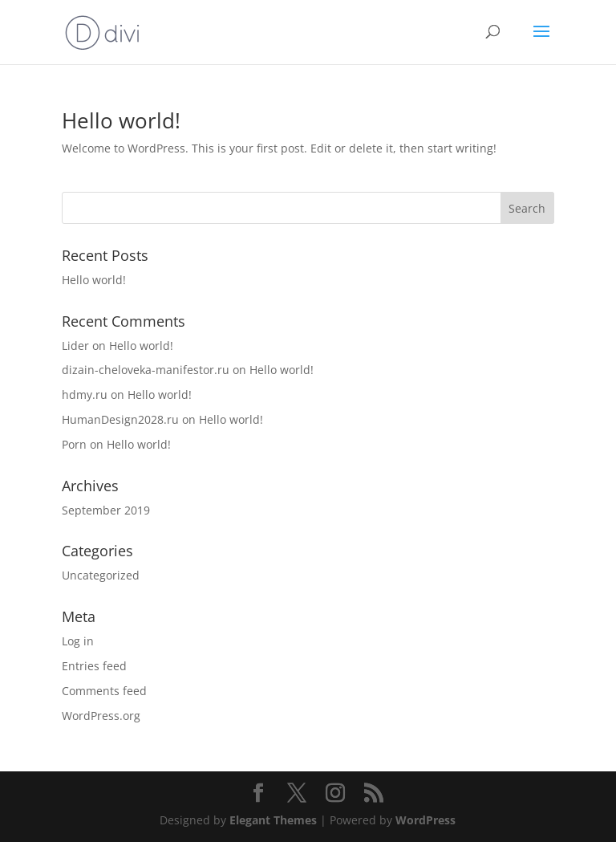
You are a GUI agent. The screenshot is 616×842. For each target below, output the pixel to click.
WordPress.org (101, 716)
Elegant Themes (273, 820)
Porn (74, 444)
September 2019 (106, 510)
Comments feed (104, 691)
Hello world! (121, 120)
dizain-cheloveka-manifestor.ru (146, 370)
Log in (78, 641)
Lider (75, 346)
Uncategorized (101, 575)
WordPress (426, 820)
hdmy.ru (85, 395)
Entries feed (94, 666)
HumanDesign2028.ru (120, 419)
